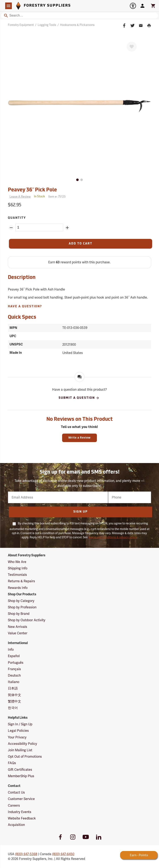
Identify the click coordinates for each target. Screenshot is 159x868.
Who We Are (17, 562)
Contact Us (16, 792)
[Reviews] (19, 197)
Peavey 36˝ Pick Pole (32, 190)
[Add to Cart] (80, 244)
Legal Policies (18, 731)
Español (14, 656)
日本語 (13, 688)
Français (14, 669)
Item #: (57, 197)
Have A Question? (25, 307)
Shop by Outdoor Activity (27, 620)
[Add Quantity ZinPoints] (67, 228)
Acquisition (16, 825)
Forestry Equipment (21, 25)
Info (11, 650)
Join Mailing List (20, 750)
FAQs (12, 763)
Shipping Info (18, 568)
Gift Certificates (20, 770)
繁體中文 (14, 701)
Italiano (14, 682)
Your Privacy (17, 737)
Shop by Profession (22, 607)
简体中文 (14, 695)
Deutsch (14, 675)
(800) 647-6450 (63, 854)
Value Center (18, 633)
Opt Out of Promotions (25, 757)
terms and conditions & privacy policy (113, 537)
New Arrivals (17, 627)
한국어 (13, 708)
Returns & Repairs (21, 581)
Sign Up (80, 512)
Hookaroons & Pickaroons (77, 25)
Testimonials (17, 575)
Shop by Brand (19, 614)
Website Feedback (22, 818)
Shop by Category (21, 601)
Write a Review (79, 438)
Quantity (17, 218)
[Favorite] (132, 47)
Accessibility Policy (22, 744)
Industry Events (20, 812)
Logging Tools (47, 25)
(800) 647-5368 (26, 854)
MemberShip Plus (21, 776)
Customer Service (21, 799)
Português (16, 663)
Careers (14, 805)
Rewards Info (18, 588)
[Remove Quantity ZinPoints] (11, 228)
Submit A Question (79, 398)
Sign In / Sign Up (20, 724)
